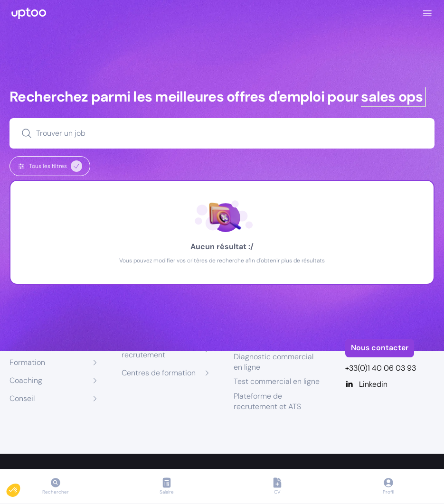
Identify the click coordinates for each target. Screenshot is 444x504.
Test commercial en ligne (277, 381)
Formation (27, 362)
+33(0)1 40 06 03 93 (381, 368)
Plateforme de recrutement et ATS (267, 401)
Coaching (26, 380)
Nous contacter (380, 348)
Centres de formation (159, 373)
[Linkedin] (390, 384)
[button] (20, 488)
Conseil (22, 398)
